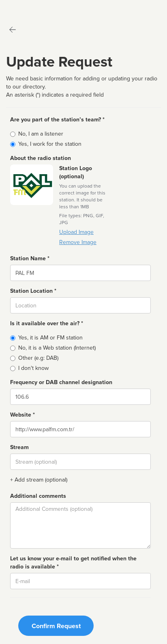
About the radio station (41, 158)
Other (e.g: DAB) (38, 358)
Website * (22, 415)
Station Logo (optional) (76, 172)
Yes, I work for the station (50, 144)
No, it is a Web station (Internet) (57, 348)
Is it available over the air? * (47, 323)
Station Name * (30, 258)
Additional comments (38, 496)
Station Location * (33, 291)
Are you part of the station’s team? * (57, 120)
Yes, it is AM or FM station (50, 338)
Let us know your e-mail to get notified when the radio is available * (73, 563)
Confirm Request (56, 626)
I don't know (33, 368)
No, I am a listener (41, 134)
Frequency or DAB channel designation (61, 382)
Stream (19, 447)
